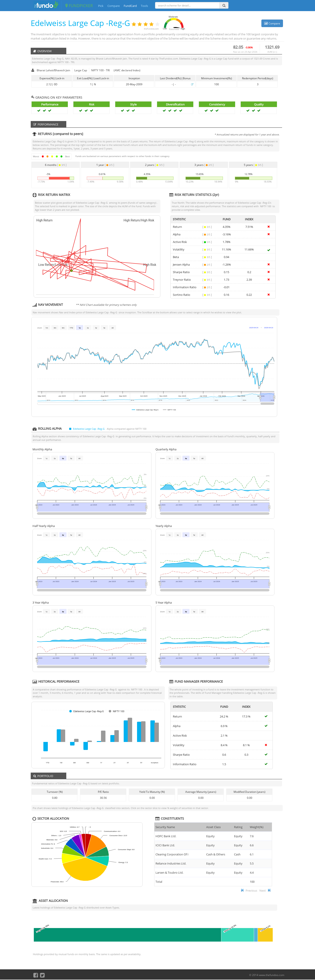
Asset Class (213, 827)
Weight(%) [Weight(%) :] (257, 827)
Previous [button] (251, 891)
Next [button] (263, 891)
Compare (114, 6)
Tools (144, 6)
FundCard (130, 6)
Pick (101, 6)
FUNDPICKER (79, 6)
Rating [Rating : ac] (238, 827)
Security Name (165, 827)
